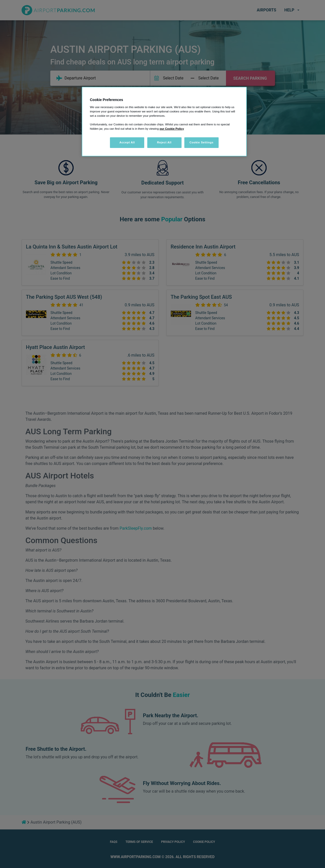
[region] (164, 122)
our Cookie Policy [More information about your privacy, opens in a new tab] (172, 129)
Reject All (164, 142)
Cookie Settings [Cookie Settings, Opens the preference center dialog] (201, 142)
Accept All (127, 142)
